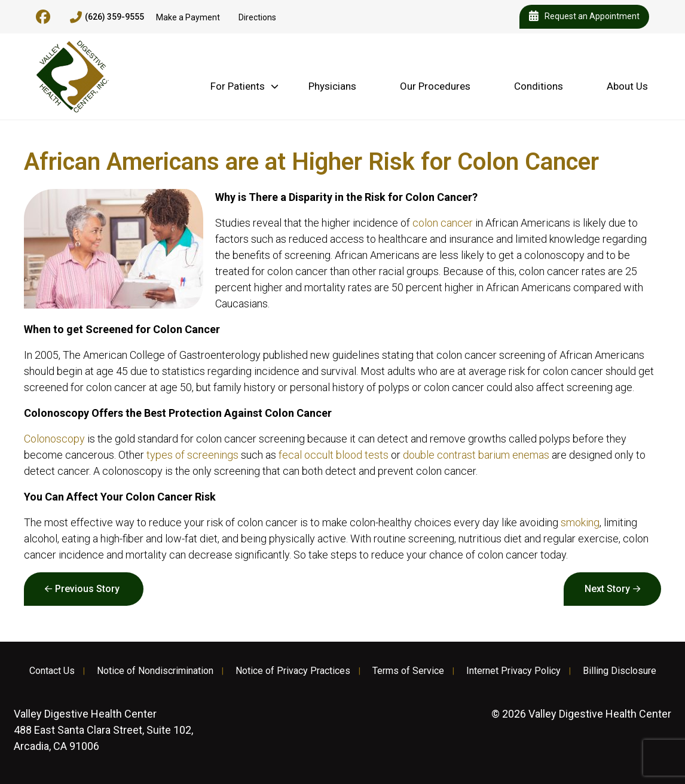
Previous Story (87, 589)
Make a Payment (188, 17)
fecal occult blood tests (334, 455)
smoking (580, 522)
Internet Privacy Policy (513, 671)
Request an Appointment (584, 17)
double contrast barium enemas (476, 455)
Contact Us (52, 671)
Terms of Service (408, 671)
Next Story (607, 589)
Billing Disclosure (620, 671)
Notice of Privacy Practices (293, 671)
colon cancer (443, 223)
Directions (257, 17)
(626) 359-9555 (107, 17)
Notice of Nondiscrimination (155, 671)
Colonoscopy (54, 439)
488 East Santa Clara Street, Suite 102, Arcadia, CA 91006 (103, 730)
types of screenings (192, 455)
